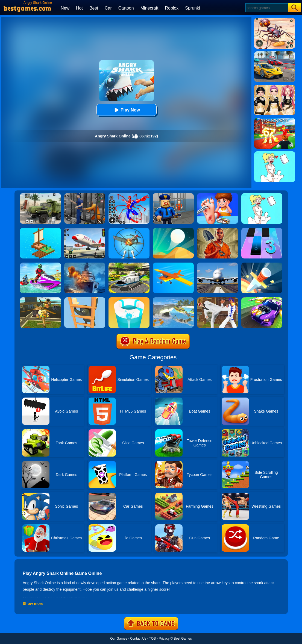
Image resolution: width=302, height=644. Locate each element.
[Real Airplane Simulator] (85, 230)
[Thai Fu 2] (218, 299)
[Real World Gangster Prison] (85, 195)
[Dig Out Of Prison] (218, 230)
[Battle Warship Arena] (85, 264)
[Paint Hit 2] (129, 299)
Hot (79, 8)
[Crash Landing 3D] (173, 264)
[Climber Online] (85, 299)
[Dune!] (173, 230)
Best (94, 8)
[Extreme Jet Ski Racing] (40, 264)
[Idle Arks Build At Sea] (40, 230)
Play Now (126, 110)
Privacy (164, 639)
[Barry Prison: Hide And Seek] (173, 195)
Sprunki (192, 8)
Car (108, 8)
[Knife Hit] (262, 264)
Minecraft (149, 8)
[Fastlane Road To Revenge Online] (262, 299)
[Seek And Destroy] (40, 299)
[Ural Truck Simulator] (40, 195)
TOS (153, 639)
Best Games (183, 639)
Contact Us (138, 639)
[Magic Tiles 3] (262, 230)
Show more (33, 604)
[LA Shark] (173, 299)
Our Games (119, 639)
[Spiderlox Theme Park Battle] (129, 195)
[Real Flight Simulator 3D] (218, 264)
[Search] (267, 8)
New (65, 8)
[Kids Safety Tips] (218, 195)
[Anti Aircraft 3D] (129, 230)
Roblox (172, 8)
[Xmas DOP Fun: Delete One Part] (262, 195)
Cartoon (126, 8)
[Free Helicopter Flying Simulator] (129, 264)
